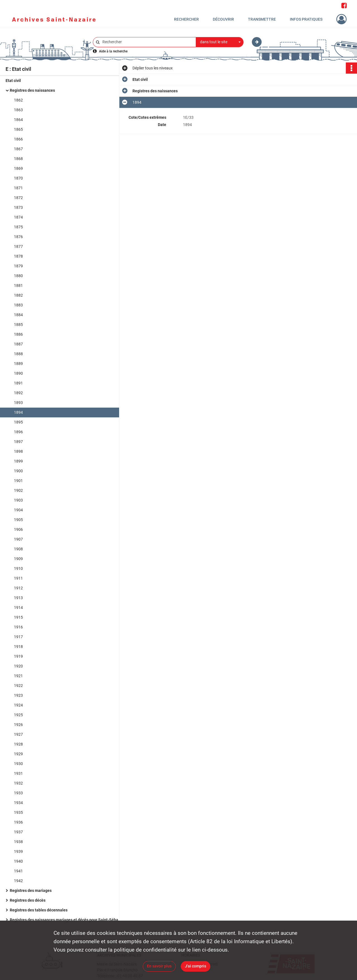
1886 (18, 334)
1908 (18, 549)
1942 (18, 881)
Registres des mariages (31, 891)
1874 (18, 217)
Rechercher (186, 19)
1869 (18, 168)
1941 (18, 871)
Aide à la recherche (113, 51)
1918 (18, 647)
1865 (18, 129)
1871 (18, 188)
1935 (18, 812)
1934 (18, 803)
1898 (18, 451)
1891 (18, 383)
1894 (18, 412)
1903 (18, 500)
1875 (18, 227)
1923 (18, 695)
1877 (18, 246)
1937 (18, 832)
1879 (18, 266)
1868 (18, 159)
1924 (18, 705)
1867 (18, 149)
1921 (18, 676)
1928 (18, 744)
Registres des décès (28, 900)
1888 (18, 354)
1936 (18, 822)
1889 (18, 364)
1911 (18, 578)
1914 (18, 608)
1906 (18, 529)
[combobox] (220, 42)
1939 (18, 851)
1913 (18, 598)
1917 (18, 637)
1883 (18, 305)
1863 (18, 110)
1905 (18, 520)
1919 (18, 656)
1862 (18, 100)
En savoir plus (159, 966)
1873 (18, 207)
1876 (18, 237)
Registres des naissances (32, 90)
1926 (18, 725)
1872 (18, 198)
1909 (18, 559)
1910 (18, 568)
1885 (18, 325)
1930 (18, 764)
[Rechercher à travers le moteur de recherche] (147, 42)
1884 (18, 315)
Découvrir (223, 19)
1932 (18, 783)
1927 (18, 734)
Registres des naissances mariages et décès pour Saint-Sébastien (66, 920)
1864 (18, 120)
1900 (18, 471)
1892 (18, 393)
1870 (18, 178)
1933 (18, 793)
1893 (18, 403)
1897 (18, 442)
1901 (18, 481)
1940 (18, 861)
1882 (18, 295)
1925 (18, 715)
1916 (18, 627)
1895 (18, 422)
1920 (18, 666)
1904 (18, 510)
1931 (18, 773)
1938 (18, 842)
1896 (18, 432)
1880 (18, 276)
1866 (18, 139)
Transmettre (262, 19)
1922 (18, 686)
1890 (18, 373)
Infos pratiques (306, 19)
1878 (18, 256)
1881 (18, 285)
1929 (18, 754)
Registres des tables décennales (39, 910)
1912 (18, 588)
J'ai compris (196, 966)
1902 (18, 490)
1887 (18, 344)
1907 (18, 539)
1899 (18, 461)
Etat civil (13, 81)
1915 (18, 617)
